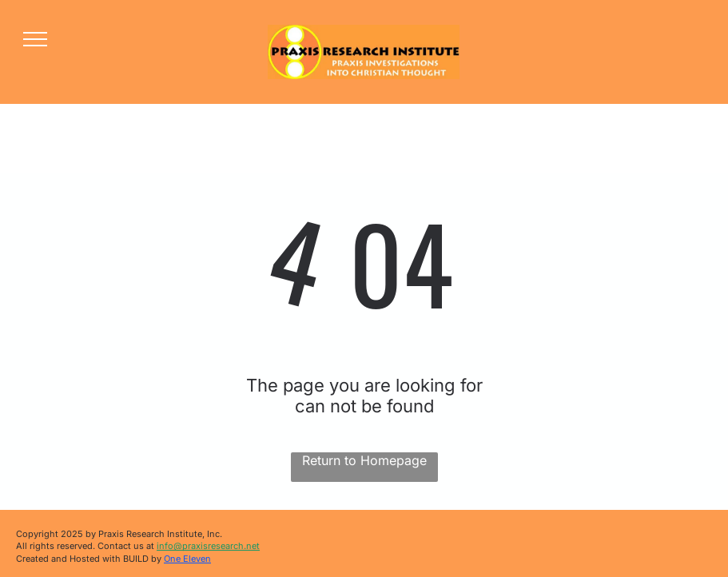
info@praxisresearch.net (208, 546)
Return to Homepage (364, 460)
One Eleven (187, 559)
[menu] (35, 39)
